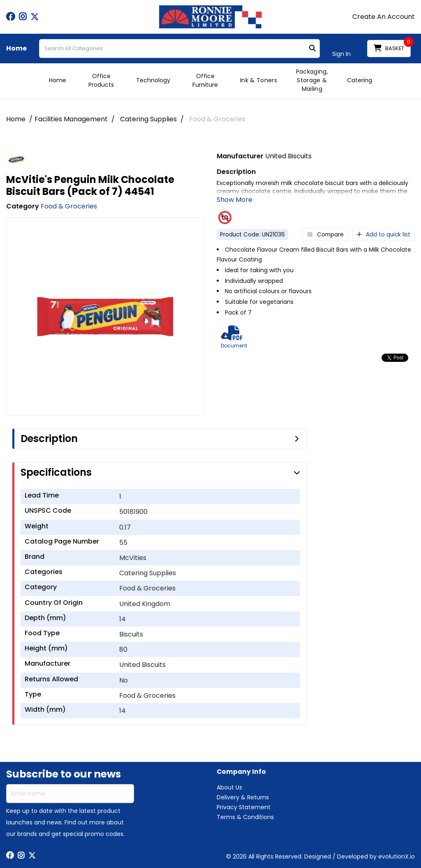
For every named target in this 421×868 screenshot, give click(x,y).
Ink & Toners (259, 80)
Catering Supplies (148, 119)
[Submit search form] (312, 49)
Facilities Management (71, 119)
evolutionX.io (397, 856)
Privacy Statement (244, 807)
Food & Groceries (217, 119)
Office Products (101, 80)
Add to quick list (384, 235)
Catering (360, 80)
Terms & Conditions (245, 817)
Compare (325, 235)
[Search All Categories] (179, 49)
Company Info (241, 772)
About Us (229, 787)
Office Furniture (205, 80)
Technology (153, 80)
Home (16, 49)
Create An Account (384, 17)
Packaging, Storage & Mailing (312, 80)
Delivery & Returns (243, 797)
